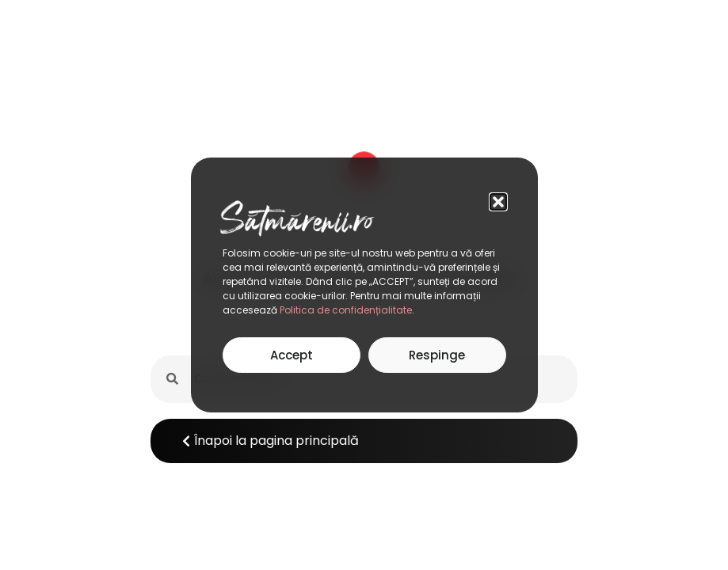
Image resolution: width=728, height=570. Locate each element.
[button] (498, 202)
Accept (292, 355)
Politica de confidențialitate (346, 310)
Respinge (437, 355)
